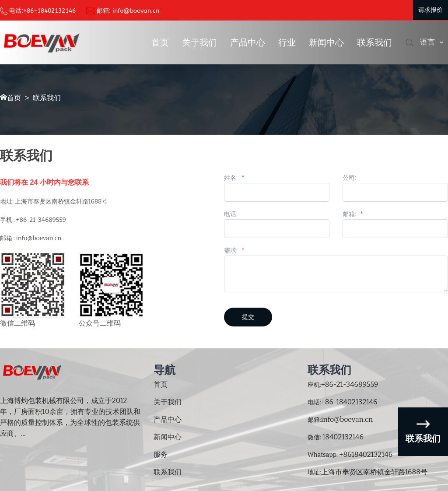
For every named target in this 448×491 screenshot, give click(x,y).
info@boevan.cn (136, 11)
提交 (248, 317)
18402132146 (342, 437)
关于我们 (199, 42)
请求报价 (430, 10)
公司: (349, 178)
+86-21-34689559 (350, 384)
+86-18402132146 (49, 11)
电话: (231, 214)
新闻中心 (326, 42)
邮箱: (353, 214)
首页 (160, 42)
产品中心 (248, 42)
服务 (161, 454)
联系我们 (374, 42)
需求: (234, 251)
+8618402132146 (365, 454)
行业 (287, 42)
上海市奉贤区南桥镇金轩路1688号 (374, 472)
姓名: (234, 178)
